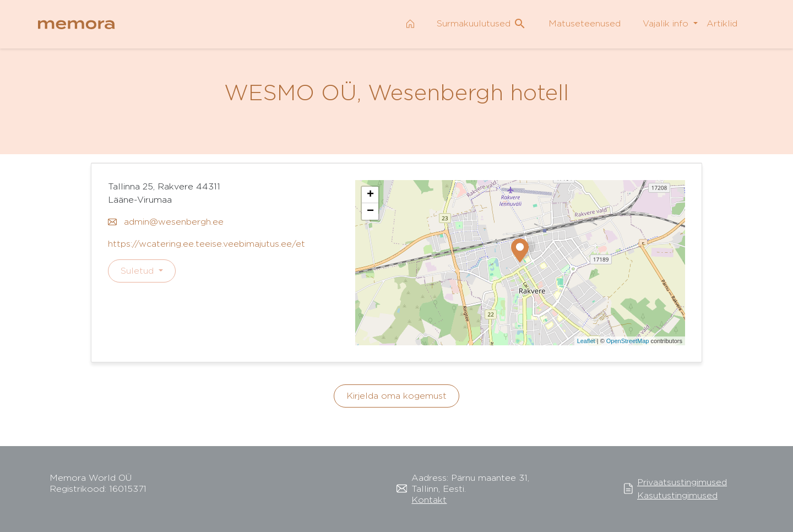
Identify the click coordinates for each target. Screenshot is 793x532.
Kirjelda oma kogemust (397, 396)
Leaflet (586, 341)
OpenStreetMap (628, 341)
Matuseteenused (585, 23)
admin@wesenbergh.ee (166, 222)
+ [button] (370, 195)
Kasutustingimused (677, 495)
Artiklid (722, 23)
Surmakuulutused (482, 24)
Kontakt (429, 500)
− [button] (370, 211)
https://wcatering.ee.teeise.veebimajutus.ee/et (207, 244)
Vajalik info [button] (667, 23)
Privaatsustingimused (682, 482)
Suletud (138, 271)
